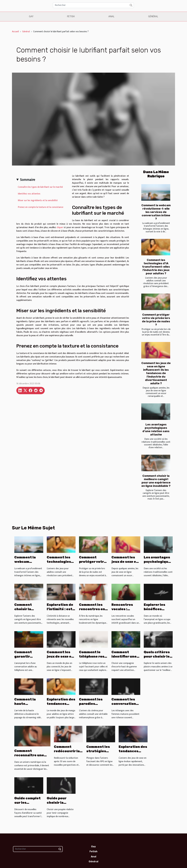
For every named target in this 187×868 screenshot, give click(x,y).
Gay (31, 16)
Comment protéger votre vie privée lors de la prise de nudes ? (156, 320)
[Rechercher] (93, 5)
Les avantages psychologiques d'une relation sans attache (156, 429)
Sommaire (28, 180)
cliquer (60, 227)
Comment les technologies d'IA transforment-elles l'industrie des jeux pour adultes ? (156, 267)
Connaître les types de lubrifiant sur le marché (40, 187)
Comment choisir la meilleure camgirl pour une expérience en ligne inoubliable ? (156, 481)
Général (153, 16)
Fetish (71, 16)
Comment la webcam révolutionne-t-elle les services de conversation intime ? (156, 212)
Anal (111, 16)
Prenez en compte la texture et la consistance (41, 207)
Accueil (15, 32)
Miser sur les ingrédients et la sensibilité (38, 200)
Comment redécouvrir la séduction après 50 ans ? (67, 753)
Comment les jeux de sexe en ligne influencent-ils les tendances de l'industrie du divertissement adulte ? (156, 373)
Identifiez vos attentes (29, 194)
